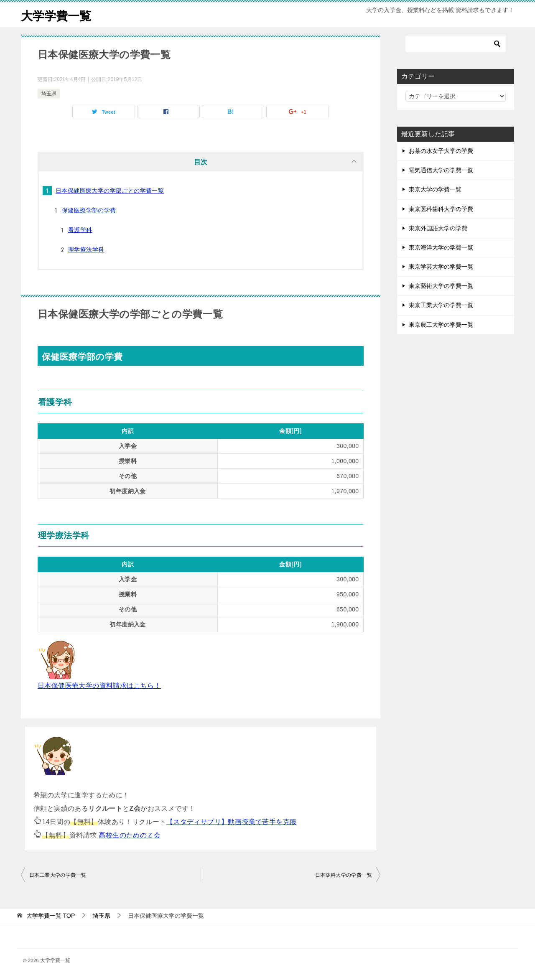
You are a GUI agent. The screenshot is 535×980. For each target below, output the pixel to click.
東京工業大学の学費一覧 (441, 305)
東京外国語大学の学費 (438, 228)
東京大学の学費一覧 (435, 189)
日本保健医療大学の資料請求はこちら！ (99, 686)
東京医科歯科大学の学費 (441, 209)
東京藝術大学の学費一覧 (441, 286)
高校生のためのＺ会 (130, 835)
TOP (51, 916)
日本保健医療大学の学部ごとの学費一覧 (110, 191)
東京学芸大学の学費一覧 (441, 267)
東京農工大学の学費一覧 (441, 325)
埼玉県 (49, 94)
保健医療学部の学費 (89, 210)
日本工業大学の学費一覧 (58, 875)
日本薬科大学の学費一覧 (344, 875)
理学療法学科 (86, 249)
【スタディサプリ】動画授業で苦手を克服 (232, 822)
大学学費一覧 (59, 14)
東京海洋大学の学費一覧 (441, 247)
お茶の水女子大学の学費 (441, 151)
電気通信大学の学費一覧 (441, 170)
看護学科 (80, 230)
